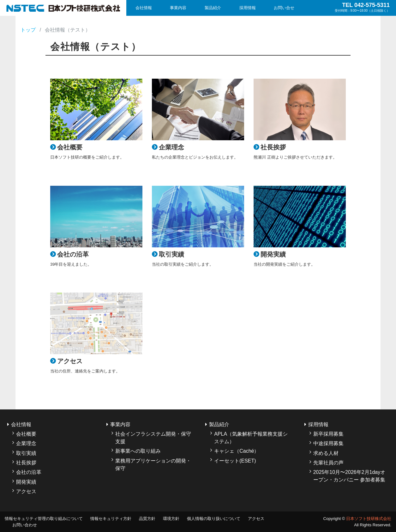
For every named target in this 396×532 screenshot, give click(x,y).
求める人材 (326, 453)
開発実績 (26, 482)
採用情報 (248, 8)
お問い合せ (284, 8)
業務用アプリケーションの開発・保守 (153, 465)
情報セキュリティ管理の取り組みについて (44, 519)
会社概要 (26, 434)
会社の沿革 (29, 472)
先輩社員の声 (328, 463)
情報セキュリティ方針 (111, 519)
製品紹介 (213, 8)
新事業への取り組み (138, 451)
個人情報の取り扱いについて (214, 519)
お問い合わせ (25, 525)
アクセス (26, 491)
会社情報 (144, 8)
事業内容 (178, 8)
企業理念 (26, 443)
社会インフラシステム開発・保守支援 (153, 438)
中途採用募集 (328, 443)
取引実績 (26, 453)
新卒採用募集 (328, 434)
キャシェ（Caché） (237, 451)
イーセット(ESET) (235, 461)
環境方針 (171, 519)
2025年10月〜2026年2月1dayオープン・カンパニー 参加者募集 (349, 476)
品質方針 (147, 519)
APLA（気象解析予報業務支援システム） (251, 438)
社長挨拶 (26, 463)
